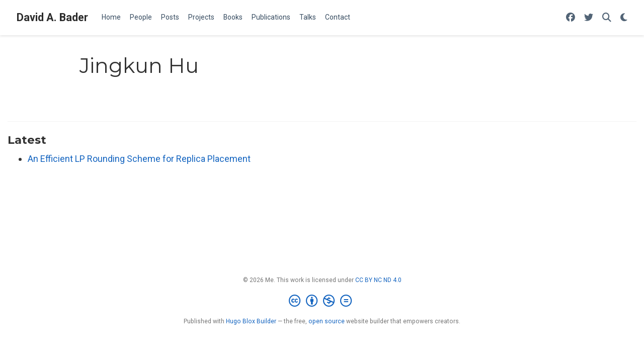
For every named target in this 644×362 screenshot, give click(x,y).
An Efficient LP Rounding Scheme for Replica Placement (139, 159)
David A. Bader (52, 17)
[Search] (607, 18)
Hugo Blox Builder (251, 321)
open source (327, 321)
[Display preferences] (624, 18)
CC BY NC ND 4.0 (378, 280)
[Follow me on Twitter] (589, 18)
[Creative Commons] (322, 301)
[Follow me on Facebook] (571, 18)
